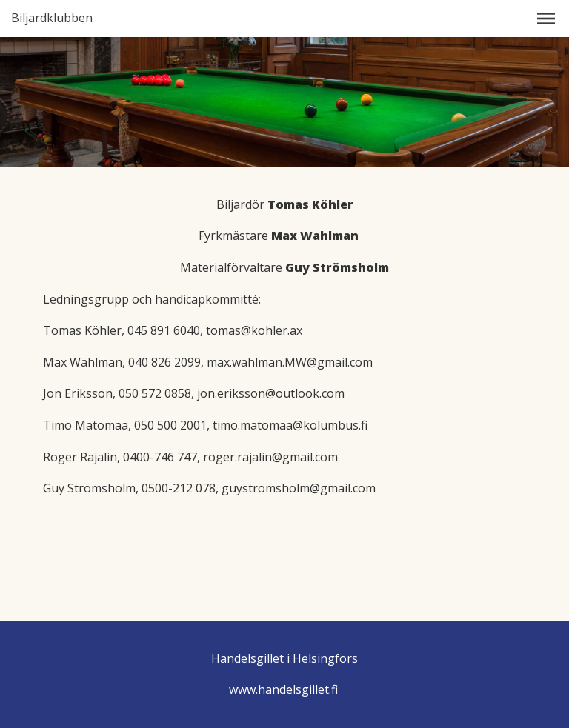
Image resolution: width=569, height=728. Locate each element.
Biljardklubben (52, 18)
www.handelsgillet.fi (283, 689)
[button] (546, 19)
